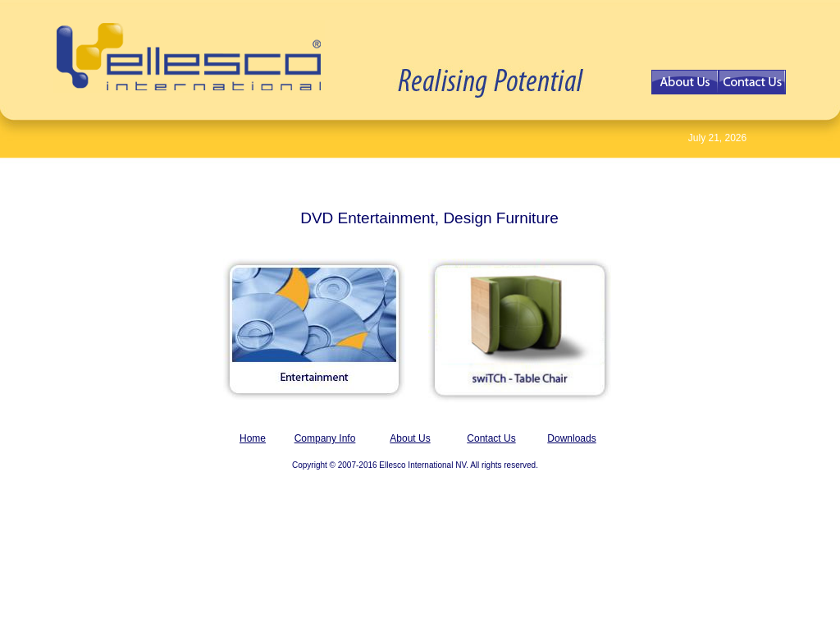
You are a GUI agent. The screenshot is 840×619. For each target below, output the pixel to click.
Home (253, 438)
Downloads (571, 438)
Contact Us (491, 438)
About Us (410, 438)
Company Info (325, 438)
